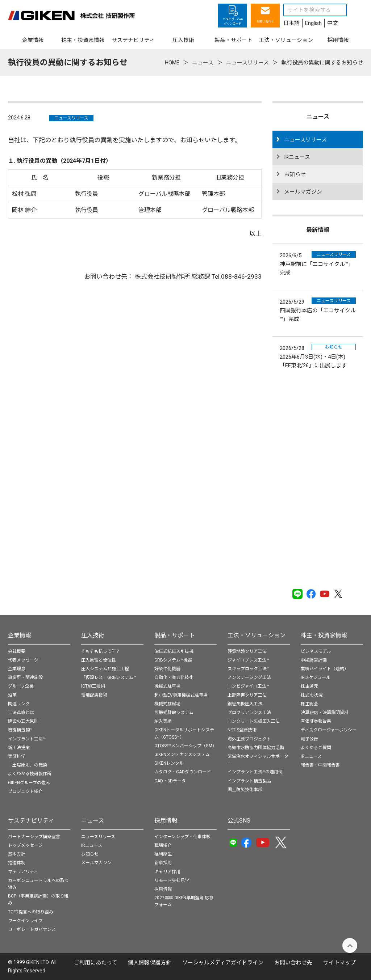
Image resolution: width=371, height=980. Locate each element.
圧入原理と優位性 (99, 660)
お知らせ (295, 174)
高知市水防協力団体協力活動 (256, 748)
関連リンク (19, 704)
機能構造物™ (20, 730)
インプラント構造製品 (249, 781)
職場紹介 (163, 845)
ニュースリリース (71, 118)
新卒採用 (163, 863)
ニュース (93, 821)
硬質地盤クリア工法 (247, 651)
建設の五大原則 (23, 721)
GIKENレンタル (169, 763)
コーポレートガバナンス (32, 929)
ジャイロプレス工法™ (248, 660)
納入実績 (163, 721)
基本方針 (17, 854)
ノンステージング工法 (249, 677)
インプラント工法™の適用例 (255, 772)
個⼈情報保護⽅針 (150, 963)
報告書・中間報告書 (320, 765)
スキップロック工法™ (249, 669)
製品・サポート (175, 635)
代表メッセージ (23, 660)
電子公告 (309, 739)
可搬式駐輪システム (174, 713)
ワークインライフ (25, 921)
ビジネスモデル (316, 651)
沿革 (12, 695)
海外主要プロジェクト (249, 739)
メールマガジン (303, 192)
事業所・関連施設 (25, 677)
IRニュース (297, 157)
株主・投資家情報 (324, 635)
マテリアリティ (23, 872)
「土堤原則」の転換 (28, 765)
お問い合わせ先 (293, 963)
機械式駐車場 (167, 686)
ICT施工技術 (93, 686)
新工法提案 (19, 748)
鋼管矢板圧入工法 (245, 704)
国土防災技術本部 (245, 790)
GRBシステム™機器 (173, 660)
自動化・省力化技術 (174, 677)
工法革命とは (21, 713)
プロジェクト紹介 (25, 791)
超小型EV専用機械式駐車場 (181, 695)
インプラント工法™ (27, 739)
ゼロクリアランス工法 (249, 713)
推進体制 (17, 863)
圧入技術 (93, 635)
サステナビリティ (31, 821)
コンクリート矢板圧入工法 (254, 721)
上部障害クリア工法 (247, 695)
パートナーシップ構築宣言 (34, 837)
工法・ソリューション (257, 635)
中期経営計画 (314, 660)
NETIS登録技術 (242, 730)
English (313, 23)
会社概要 (17, 651)
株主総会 (309, 704)
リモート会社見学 (172, 880)
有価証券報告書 (316, 721)
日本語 (291, 23)
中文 (333, 23)
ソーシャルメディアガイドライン (223, 963)
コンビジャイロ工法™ (248, 686)
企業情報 (20, 635)
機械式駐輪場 (167, 704)
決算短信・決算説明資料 (325, 713)
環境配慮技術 (94, 695)
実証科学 (17, 756)
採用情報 (166, 821)
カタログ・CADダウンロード (183, 772)
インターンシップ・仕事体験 (182, 837)
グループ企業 (21, 686)
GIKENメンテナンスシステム (182, 755)
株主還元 (309, 686)
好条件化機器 (167, 669)
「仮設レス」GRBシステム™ (109, 677)
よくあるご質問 (316, 748)
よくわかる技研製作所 (30, 774)
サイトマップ (339, 963)
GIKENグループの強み (29, 783)
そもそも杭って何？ (101, 651)
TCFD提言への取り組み (31, 912)
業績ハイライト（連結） (325, 669)
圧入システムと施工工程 (105, 669)
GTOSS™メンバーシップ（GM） (185, 746)
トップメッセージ (25, 845)
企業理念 (17, 669)
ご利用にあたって (95, 963)
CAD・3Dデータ (170, 781)
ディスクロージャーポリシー (329, 730)
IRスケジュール (316, 677)
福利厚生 (163, 854)
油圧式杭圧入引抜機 (174, 651)
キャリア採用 (167, 872)
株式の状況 (312, 695)
